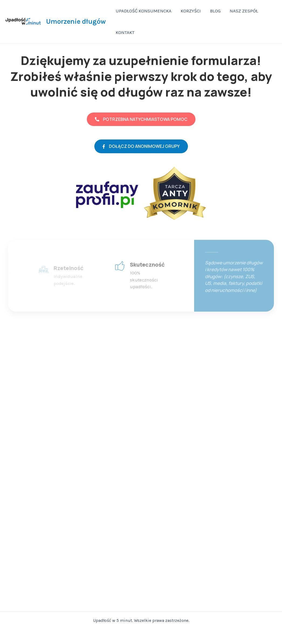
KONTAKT (125, 32)
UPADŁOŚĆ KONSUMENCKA (144, 11)
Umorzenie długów (76, 21)
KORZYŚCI (191, 11)
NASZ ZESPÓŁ (244, 11)
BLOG (215, 11)
